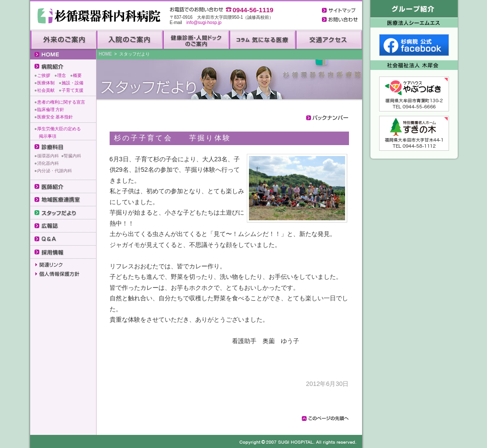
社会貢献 (46, 90)
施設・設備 (73, 83)
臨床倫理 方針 (51, 109)
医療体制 (46, 83)
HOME (105, 54)
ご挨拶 (44, 75)
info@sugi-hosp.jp (204, 23)
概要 (77, 75)
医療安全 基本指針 (55, 117)
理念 (62, 75)
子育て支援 (73, 90)
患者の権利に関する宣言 (61, 102)
